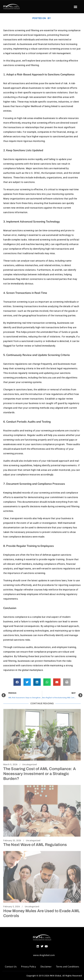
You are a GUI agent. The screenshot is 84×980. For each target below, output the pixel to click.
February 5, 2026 (12, 907)
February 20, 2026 (12, 841)
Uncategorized (30, 765)
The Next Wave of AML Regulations (35, 845)
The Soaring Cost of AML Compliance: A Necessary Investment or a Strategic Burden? (40, 774)
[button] (76, 7)
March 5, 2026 (10, 765)
